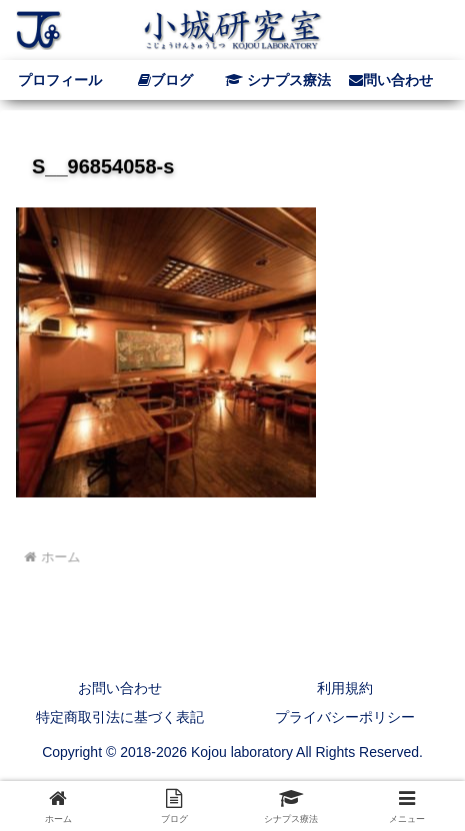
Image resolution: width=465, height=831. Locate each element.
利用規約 (345, 688)
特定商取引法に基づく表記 (120, 717)
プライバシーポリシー (345, 717)
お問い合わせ (120, 688)
